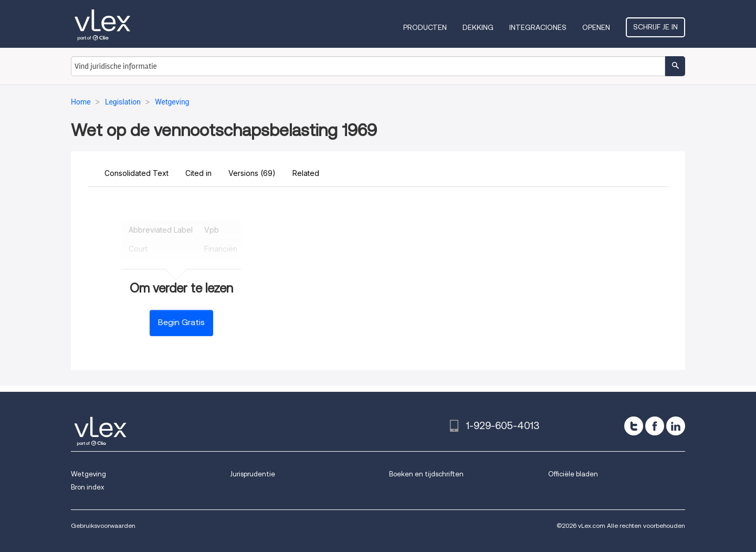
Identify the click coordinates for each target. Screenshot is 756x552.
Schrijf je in (655, 27)
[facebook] (655, 426)
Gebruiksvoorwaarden (103, 525)
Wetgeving (88, 474)
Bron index (87, 487)
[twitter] (634, 426)
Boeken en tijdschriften (426, 474)
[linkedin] (676, 426)
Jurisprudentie (253, 474)
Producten (425, 27)
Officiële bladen (573, 474)
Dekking (478, 27)
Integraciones (538, 27)
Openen (596, 27)
